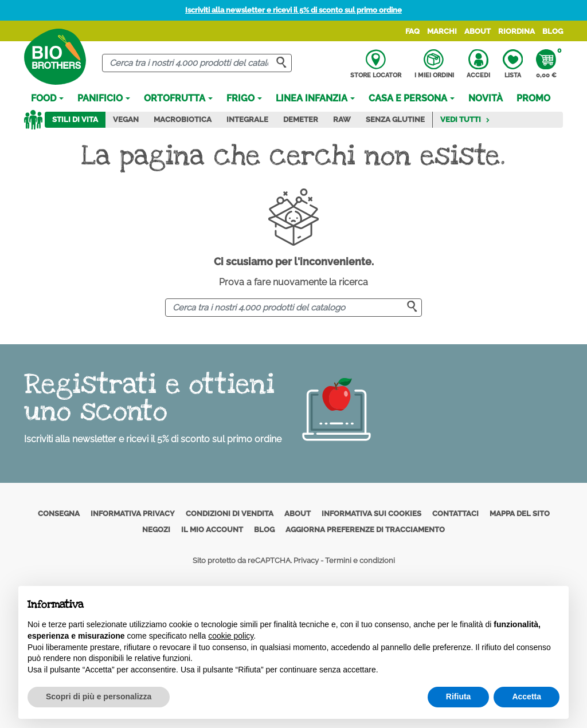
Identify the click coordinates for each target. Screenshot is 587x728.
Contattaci (455, 513)
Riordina (516, 31)
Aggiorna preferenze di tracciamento (365, 530)
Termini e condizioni (360, 560)
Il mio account (212, 530)
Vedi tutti (465, 119)
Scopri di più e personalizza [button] (99, 696)
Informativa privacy (133, 513)
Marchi (442, 31)
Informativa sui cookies (371, 513)
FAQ (412, 31)
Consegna (59, 513)
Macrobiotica (183, 119)
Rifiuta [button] (459, 696)
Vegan (126, 119)
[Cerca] (197, 63)
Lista (513, 64)
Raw (342, 119)
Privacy (306, 560)
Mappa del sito (520, 513)
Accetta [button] (527, 696)
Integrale (247, 119)
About (478, 31)
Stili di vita (75, 119)
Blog (553, 31)
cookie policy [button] (231, 636)
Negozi (156, 530)
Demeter (301, 119)
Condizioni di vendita (230, 513)
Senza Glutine (395, 119)
